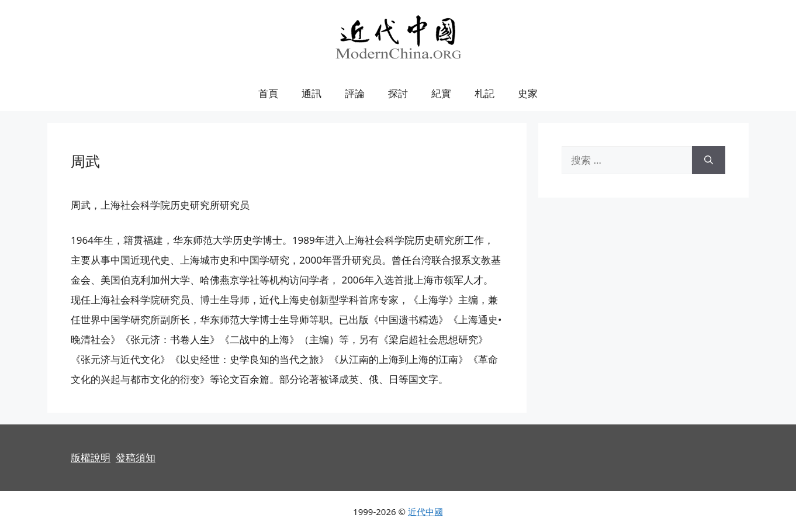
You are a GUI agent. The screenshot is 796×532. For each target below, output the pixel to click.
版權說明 (91, 457)
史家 (528, 93)
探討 (398, 93)
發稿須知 (136, 457)
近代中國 (425, 512)
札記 (484, 93)
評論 (355, 93)
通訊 (312, 93)
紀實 (441, 93)
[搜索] (709, 160)
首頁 (268, 93)
